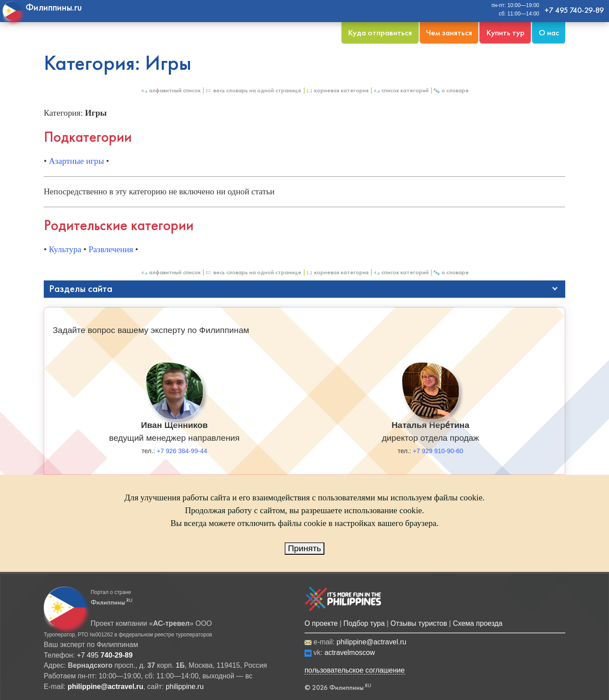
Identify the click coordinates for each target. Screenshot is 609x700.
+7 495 (105, 655)
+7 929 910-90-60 (438, 451)
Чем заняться (449, 32)
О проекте (321, 623)
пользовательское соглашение (355, 670)
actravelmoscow (350, 653)
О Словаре (451, 90)
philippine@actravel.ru (372, 642)
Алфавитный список (171, 90)
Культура (65, 249)
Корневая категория (337, 90)
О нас (549, 32)
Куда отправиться (380, 32)
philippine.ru (185, 687)
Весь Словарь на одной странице (253, 90)
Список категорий (401, 90)
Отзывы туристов (419, 623)
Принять (305, 548)
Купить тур (505, 32)
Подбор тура (364, 623)
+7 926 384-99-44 (182, 451)
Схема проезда (478, 623)
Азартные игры (77, 161)
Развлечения (111, 249)
